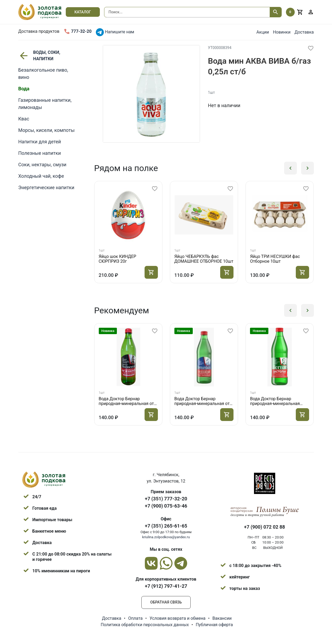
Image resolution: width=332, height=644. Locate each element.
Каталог (83, 12)
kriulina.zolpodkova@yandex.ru (166, 537)
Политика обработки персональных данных (145, 625)
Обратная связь (166, 602)
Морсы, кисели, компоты (47, 130)
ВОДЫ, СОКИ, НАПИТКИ (39, 56)
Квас (24, 119)
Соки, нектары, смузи (42, 165)
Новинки (282, 32)
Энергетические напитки (46, 187)
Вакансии (222, 618)
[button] (290, 168)
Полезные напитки (40, 153)
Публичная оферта (214, 625)
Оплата (135, 618)
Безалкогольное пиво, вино (43, 74)
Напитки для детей (40, 142)
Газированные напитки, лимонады (45, 104)
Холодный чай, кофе (41, 176)
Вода (24, 89)
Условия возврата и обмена (178, 618)
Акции (263, 32)
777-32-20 (78, 31)
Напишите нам (115, 32)
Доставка (304, 32)
